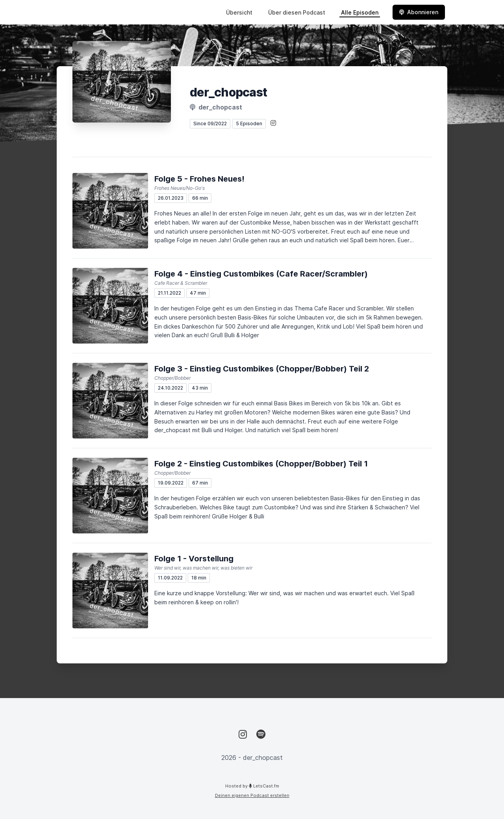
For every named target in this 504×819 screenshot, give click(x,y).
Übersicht (239, 12)
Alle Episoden (360, 12)
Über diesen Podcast (297, 12)
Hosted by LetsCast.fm (252, 786)
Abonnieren (419, 12)
